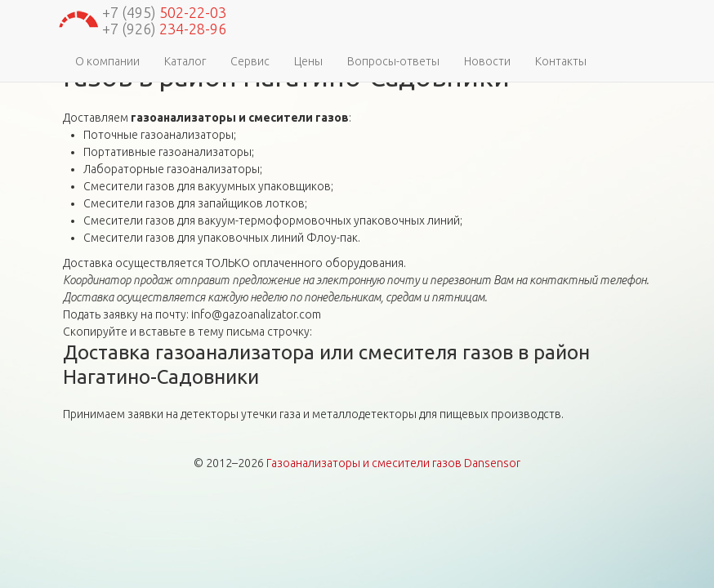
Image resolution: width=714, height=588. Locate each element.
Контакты (561, 61)
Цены (308, 61)
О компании (107, 61)
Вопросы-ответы (393, 61)
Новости (487, 61)
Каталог (185, 61)
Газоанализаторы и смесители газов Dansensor (393, 463)
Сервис (250, 61)
